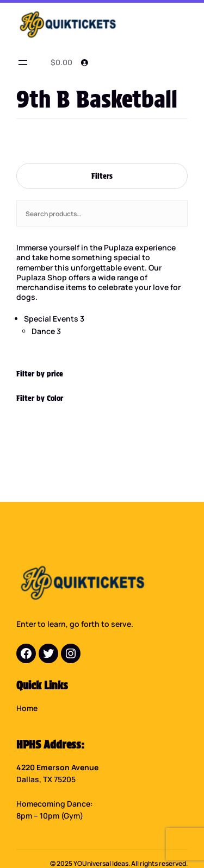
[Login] (84, 62)
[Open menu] (23, 62)
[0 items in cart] (60, 62)
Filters (102, 176)
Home (27, 708)
